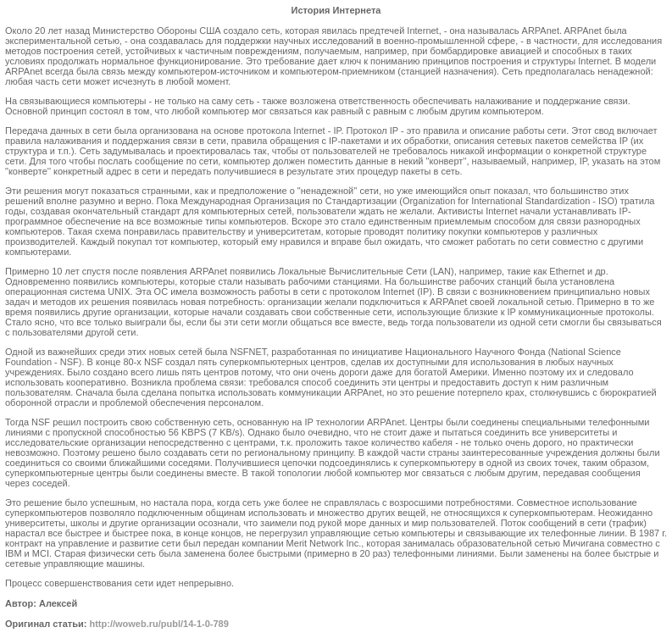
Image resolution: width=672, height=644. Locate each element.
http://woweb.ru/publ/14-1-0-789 (158, 624)
